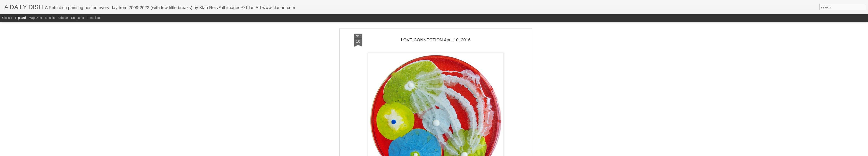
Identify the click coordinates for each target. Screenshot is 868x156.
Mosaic (50, 18)
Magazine (35, 18)
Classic (7, 18)
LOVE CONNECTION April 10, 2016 (436, 40)
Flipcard (20, 18)
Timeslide (93, 18)
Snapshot (78, 18)
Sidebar (63, 18)
